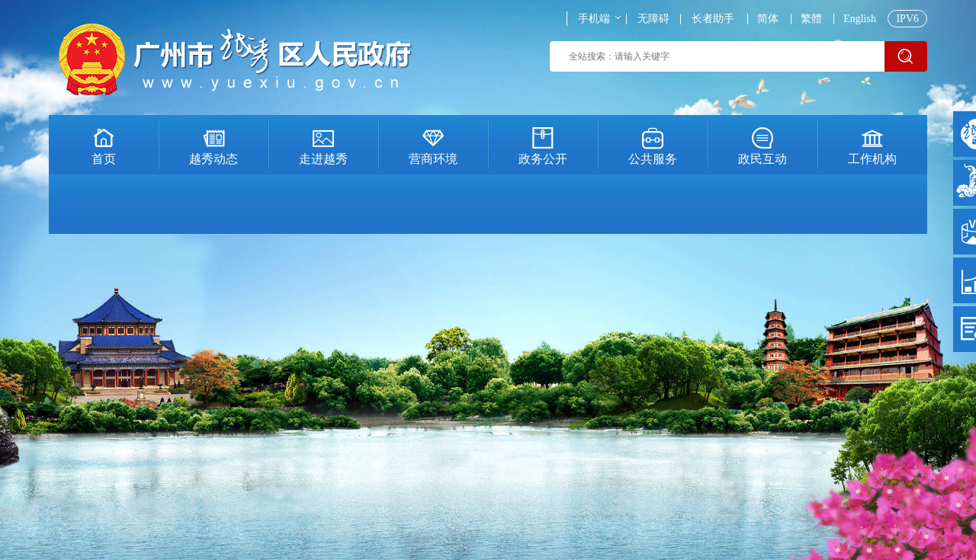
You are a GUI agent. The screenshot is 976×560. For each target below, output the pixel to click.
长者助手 (713, 19)
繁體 (811, 19)
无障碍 (653, 19)
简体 (768, 19)
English (860, 19)
